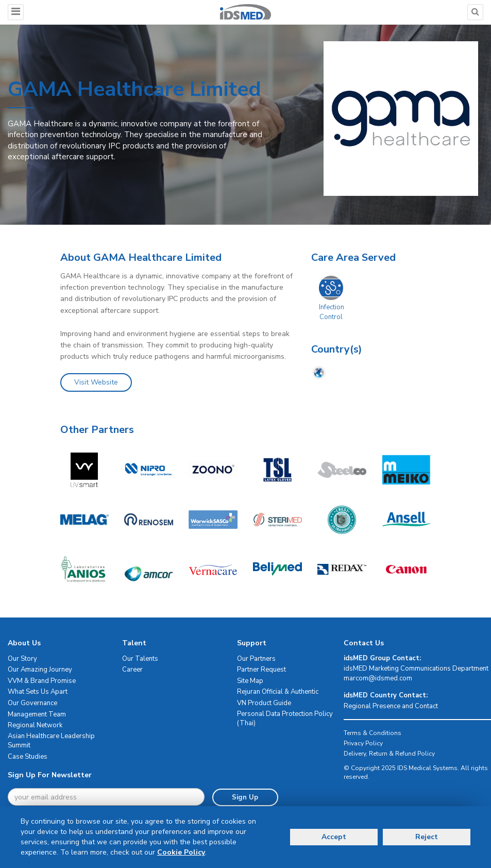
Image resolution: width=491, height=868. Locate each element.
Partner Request (261, 670)
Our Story (22, 659)
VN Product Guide (264, 703)
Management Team (37, 714)
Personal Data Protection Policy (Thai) (285, 719)
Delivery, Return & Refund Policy (389, 754)
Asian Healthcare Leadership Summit (51, 741)
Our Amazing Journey (40, 670)
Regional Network (35, 725)
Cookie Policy (181, 852)
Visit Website (96, 382)
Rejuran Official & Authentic (278, 692)
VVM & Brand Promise (42, 681)
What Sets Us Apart (38, 692)
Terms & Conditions (373, 733)
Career (132, 670)
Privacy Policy (363, 743)
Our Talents (140, 659)
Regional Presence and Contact (391, 706)
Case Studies (28, 757)
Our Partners (256, 659)
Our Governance (32, 703)
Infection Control (332, 312)
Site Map (250, 681)
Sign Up (245, 797)
